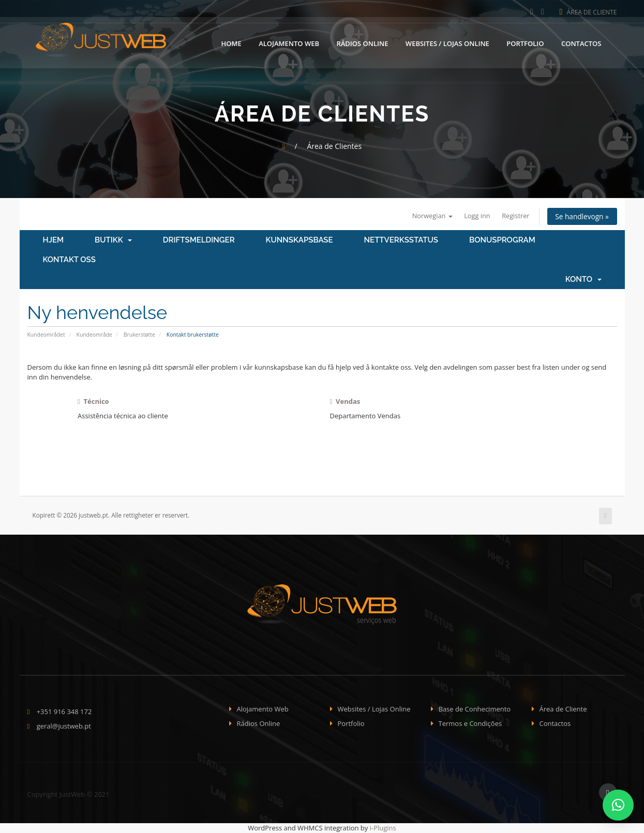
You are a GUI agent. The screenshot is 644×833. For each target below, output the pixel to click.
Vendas (345, 401)
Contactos (581, 43)
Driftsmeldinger (199, 240)
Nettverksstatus (401, 240)
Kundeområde (94, 335)
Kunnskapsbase (299, 240)
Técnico (93, 401)
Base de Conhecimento (475, 709)
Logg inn (474, 216)
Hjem (54, 240)
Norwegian (428, 216)
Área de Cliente (588, 12)
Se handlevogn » (581, 216)
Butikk (113, 240)
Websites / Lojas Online (447, 43)
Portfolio (525, 43)
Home (231, 43)
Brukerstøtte (139, 335)
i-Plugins (383, 828)
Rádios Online (362, 43)
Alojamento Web (289, 43)
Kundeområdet (46, 335)
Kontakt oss (69, 260)
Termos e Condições (470, 724)
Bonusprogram (502, 240)
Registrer (513, 216)
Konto (583, 280)
